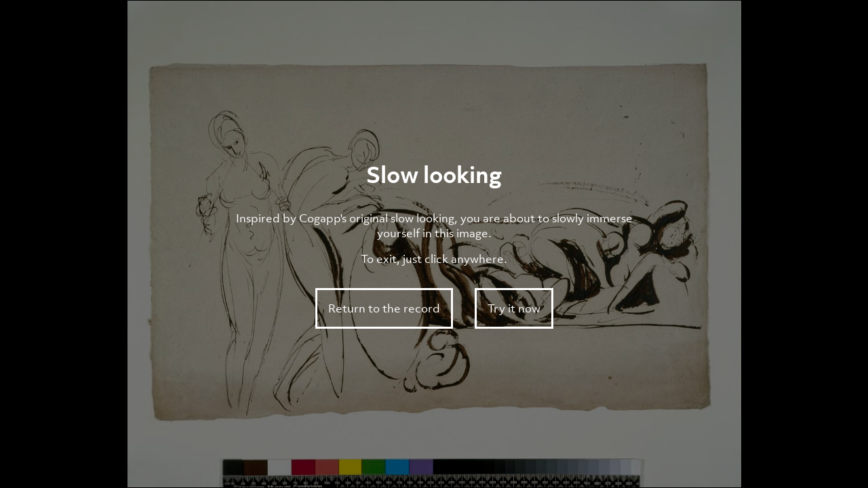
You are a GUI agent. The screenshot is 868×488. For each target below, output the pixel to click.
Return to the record (384, 308)
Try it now (514, 308)
